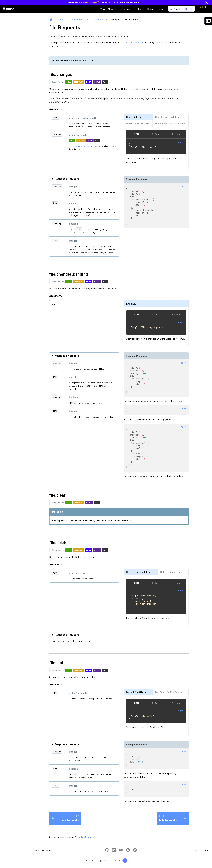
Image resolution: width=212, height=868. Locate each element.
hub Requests (168, 827)
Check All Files (135, 117)
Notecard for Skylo (89, 2)
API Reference (77, 19)
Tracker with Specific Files (170, 123)
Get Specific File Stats (168, 698)
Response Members (67, 179)
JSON (136, 134)
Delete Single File (170, 577)
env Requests (70, 827)
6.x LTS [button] (88, 60)
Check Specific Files (167, 117)
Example (131, 304)
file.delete (60, 547)
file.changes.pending (70, 274)
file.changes (62, 74)
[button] (125, 9)
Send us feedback (86, 844)
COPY (181, 142)
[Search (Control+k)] (182, 9)
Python (176, 134)
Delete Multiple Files (138, 577)
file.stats (59, 668)
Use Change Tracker (138, 123)
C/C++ (155, 134)
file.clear (59, 500)
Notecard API (97, 19)
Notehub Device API (134, 42)
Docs (61, 19)
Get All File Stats (136, 698)
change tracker (82, 146)
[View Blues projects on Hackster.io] (135, 858)
